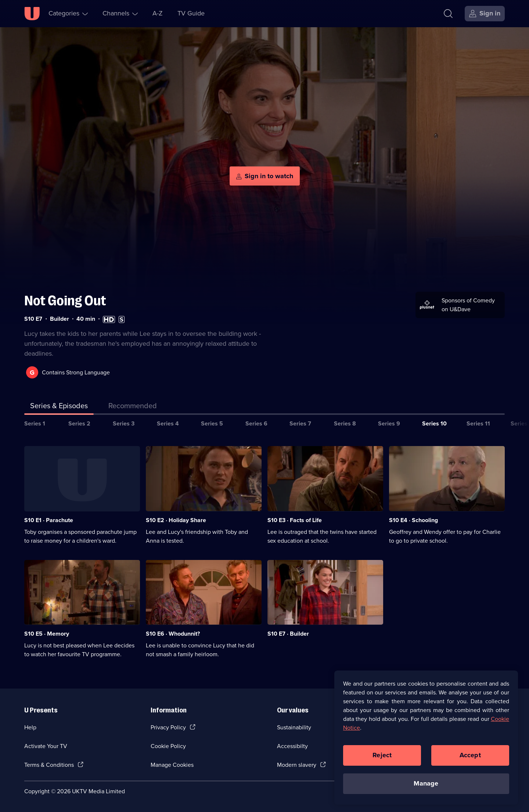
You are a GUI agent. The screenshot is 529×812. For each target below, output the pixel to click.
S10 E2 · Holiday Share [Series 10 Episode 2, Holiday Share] (176, 520)
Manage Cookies (172, 765)
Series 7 (300, 423)
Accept (470, 755)
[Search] (448, 14)
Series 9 (389, 423)
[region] (426, 737)
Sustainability (294, 727)
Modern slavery (297, 765)
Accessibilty (292, 746)
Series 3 (124, 423)
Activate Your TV (46, 746)
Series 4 (168, 423)
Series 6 (256, 423)
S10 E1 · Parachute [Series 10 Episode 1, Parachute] (49, 520)
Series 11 (478, 423)
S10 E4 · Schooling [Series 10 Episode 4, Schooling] (413, 520)
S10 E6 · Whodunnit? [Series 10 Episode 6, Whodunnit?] (173, 634)
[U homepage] (32, 14)
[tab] (133, 407)
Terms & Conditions (49, 765)
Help (30, 727)
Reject (382, 755)
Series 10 (434, 423)
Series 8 (345, 423)
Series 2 (79, 423)
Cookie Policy (168, 746)
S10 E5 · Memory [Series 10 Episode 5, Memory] (47, 634)
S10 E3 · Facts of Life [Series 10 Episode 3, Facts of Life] (295, 520)
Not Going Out (65, 301)
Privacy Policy (168, 727)
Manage (426, 783)
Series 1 (35, 423)
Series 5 (212, 423)
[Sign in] (485, 14)
